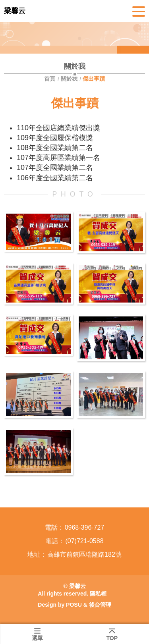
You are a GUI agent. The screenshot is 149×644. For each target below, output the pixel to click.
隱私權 (98, 594)
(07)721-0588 (84, 541)
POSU (74, 605)
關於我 (69, 79)
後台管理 (100, 605)
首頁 (50, 79)
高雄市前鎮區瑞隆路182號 (84, 554)
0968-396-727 (85, 527)
